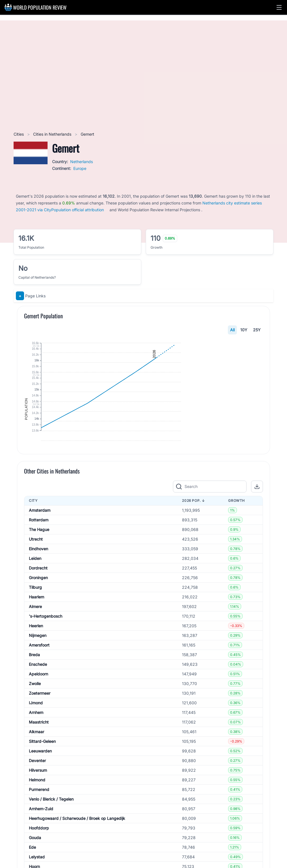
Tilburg (35, 646)
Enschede (38, 723)
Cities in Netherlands (53, 134)
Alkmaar (37, 791)
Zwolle (35, 743)
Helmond (37, 839)
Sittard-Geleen (42, 800)
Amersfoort (39, 704)
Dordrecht (38, 627)
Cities (19, 134)
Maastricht (39, 781)
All (232, 330)
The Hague (39, 589)
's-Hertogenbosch (46, 675)
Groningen (38, 637)
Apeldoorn (38, 733)
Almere (35, 666)
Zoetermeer (40, 752)
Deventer (37, 820)
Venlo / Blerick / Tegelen (51, 858)
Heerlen (36, 685)
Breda (34, 714)
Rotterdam (39, 579)
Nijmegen (38, 695)
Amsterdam (40, 569)
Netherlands (82, 162)
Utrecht (36, 598)
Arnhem (36, 772)
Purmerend (39, 849)
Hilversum (38, 829)
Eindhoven (38, 608)
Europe (80, 168)
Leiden (35, 618)
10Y (244, 330)
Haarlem (37, 656)
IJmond (36, 762)
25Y (257, 330)
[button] (279, 7)
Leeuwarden (40, 810)
